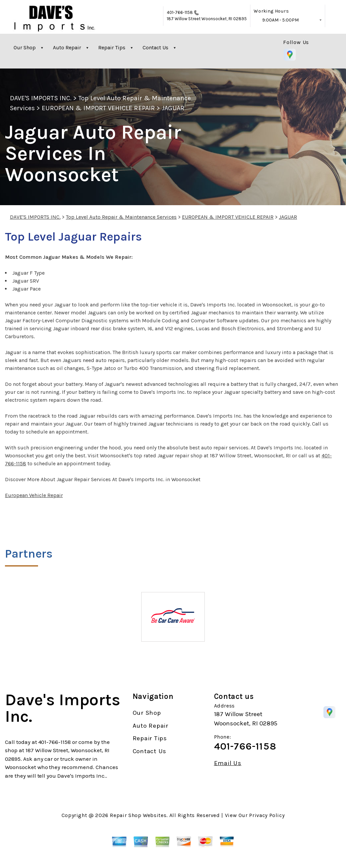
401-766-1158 (180, 12)
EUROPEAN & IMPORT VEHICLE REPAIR (98, 108)
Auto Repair (67, 47)
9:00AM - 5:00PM (281, 20)
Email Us (228, 763)
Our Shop (25, 47)
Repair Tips (112, 47)
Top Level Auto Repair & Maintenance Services (121, 217)
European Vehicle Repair (34, 495)
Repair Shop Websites (138, 815)
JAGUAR (173, 108)
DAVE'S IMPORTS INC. (41, 98)
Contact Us (155, 47)
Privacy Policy (267, 815)
